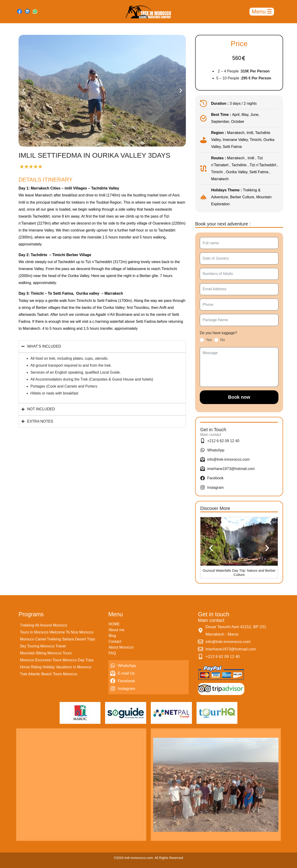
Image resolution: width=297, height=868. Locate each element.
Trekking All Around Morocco (44, 625)
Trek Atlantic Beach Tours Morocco (48, 674)
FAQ (112, 653)
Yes (209, 340)
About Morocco (121, 647)
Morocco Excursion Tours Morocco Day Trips (57, 660)
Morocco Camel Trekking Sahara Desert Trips (58, 639)
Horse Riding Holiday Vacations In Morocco (56, 667)
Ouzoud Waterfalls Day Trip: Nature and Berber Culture (239, 573)
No (223, 340)
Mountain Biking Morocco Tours (46, 653)
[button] (24, 91)
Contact (115, 641)
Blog (112, 636)
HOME (114, 624)
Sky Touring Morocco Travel (43, 646)
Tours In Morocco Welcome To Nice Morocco (57, 632)
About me (116, 630)
